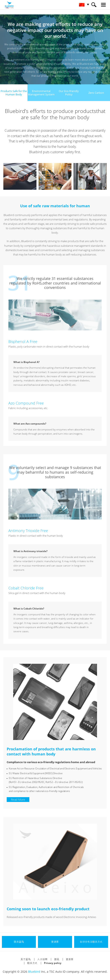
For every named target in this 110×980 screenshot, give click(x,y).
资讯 (57, 959)
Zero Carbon (96, 93)
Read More (18, 800)
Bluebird (34, 972)
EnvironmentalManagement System (41, 93)
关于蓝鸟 (26, 959)
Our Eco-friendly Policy (69, 93)
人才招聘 (42, 959)
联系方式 (32, 963)
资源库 (70, 959)
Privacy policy (53, 963)
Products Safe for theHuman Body (14, 93)
